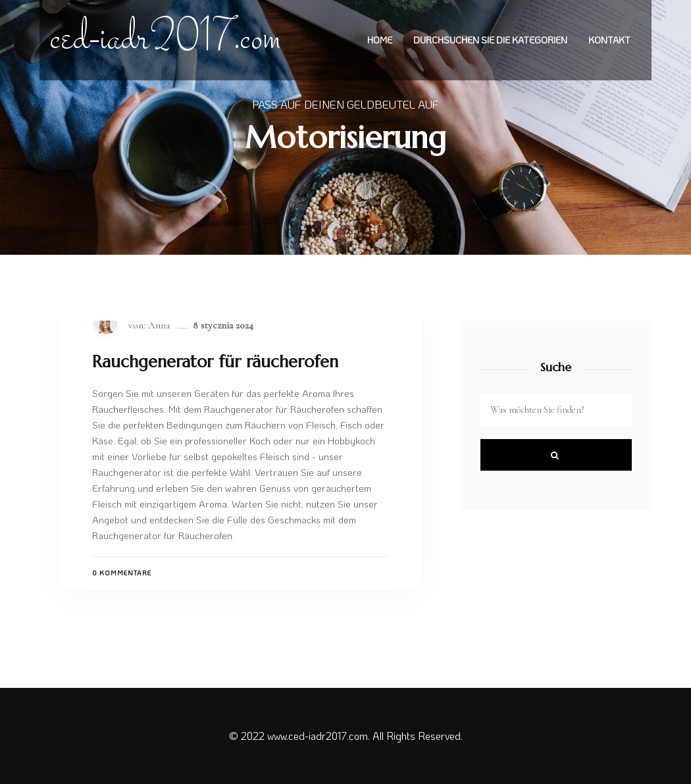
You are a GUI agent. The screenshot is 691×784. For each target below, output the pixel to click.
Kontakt (609, 40)
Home (380, 40)
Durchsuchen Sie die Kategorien (490, 40)
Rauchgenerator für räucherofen (215, 362)
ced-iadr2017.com (166, 40)
